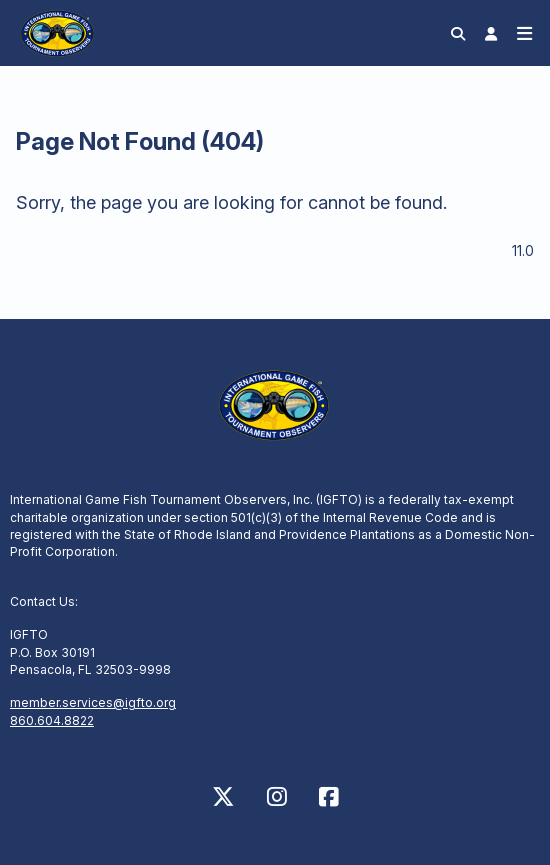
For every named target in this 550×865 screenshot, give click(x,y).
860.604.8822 (52, 720)
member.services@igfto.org (93, 702)
